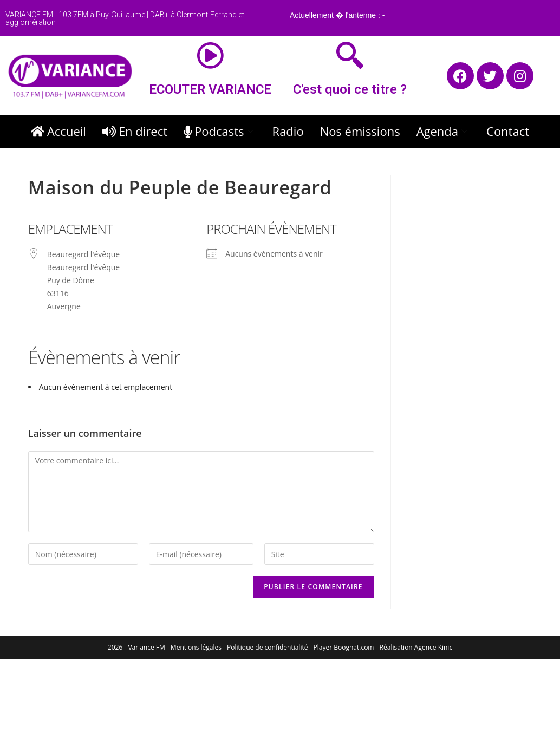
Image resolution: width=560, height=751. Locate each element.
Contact (508, 131)
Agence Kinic (433, 647)
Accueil (58, 131)
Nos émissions (360, 131)
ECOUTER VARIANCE (210, 89)
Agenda (443, 131)
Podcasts (220, 131)
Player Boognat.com (344, 647)
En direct (135, 131)
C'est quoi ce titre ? (350, 89)
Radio (288, 131)
